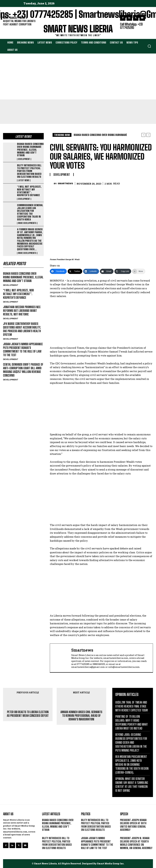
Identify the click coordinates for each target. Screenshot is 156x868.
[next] (148, 135)
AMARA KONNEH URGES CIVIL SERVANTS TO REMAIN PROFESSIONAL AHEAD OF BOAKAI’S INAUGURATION (81, 716)
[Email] (107, 271)
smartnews (65, 183)
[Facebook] (58, 271)
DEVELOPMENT (24, 159)
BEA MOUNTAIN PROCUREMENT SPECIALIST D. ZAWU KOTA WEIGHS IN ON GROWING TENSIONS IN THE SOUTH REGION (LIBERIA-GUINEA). (132, 764)
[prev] (143, 135)
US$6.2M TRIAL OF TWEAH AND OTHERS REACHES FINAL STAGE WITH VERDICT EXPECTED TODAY (132, 706)
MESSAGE (125, 834)
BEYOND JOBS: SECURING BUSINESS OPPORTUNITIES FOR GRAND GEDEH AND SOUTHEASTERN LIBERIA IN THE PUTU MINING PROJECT (131, 742)
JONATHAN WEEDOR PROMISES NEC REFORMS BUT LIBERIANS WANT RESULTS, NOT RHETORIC (22, 311)
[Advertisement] (78, 77)
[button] (149, 46)
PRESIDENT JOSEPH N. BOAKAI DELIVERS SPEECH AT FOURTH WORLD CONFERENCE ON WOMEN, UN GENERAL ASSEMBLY (136, 843)
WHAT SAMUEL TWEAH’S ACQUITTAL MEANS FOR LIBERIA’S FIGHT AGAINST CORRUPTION (19, 21)
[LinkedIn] (91, 271)
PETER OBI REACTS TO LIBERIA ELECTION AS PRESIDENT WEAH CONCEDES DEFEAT (28, 714)
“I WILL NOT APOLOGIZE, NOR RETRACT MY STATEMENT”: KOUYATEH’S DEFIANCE (29, 191)
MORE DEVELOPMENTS (27, 223)
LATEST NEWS (24, 180)
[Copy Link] (123, 271)
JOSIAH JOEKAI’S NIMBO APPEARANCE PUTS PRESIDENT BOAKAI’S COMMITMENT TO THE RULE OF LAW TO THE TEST (23, 349)
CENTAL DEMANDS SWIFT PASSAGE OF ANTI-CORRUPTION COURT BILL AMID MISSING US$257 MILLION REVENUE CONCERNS (23, 370)
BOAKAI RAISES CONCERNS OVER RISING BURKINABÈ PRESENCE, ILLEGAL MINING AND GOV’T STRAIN (30, 150)
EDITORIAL (8, 28)
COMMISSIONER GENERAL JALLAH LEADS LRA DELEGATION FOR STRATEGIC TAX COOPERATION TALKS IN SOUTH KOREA (30, 212)
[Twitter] (75, 271)
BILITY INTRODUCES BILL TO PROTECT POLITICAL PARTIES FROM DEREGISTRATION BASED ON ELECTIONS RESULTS (29, 171)
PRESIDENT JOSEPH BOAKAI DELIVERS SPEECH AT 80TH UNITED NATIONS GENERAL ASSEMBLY (133, 825)
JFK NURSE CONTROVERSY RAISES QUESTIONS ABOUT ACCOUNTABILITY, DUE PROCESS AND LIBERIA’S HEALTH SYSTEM (22, 329)
